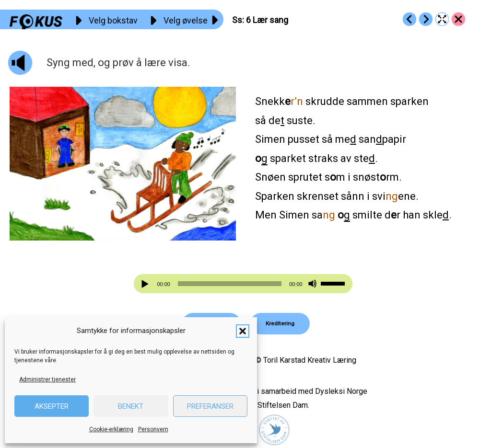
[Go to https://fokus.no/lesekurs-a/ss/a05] (409, 19)
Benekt (131, 406)
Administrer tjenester (47, 379)
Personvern (153, 429)
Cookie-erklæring (111, 429)
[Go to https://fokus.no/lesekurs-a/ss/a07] (426, 19)
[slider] (230, 284)
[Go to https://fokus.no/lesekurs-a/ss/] (458, 19)
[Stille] (312, 284)
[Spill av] (146, 284)
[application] (243, 284)
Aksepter (52, 406)
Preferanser (210, 406)
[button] (243, 331)
